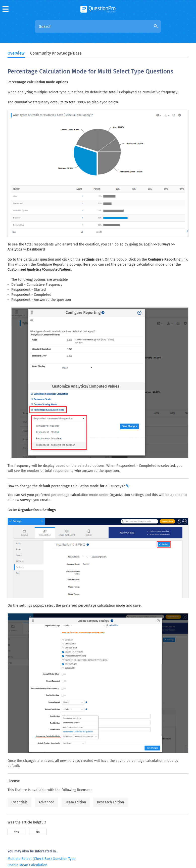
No (38, 832)
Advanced (46, 802)
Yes (16, 832)
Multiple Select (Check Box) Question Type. (42, 859)
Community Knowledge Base (56, 53)
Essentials (19, 802)
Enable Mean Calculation (27, 865)
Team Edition (76, 802)
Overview (16, 53)
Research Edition (110, 802)
